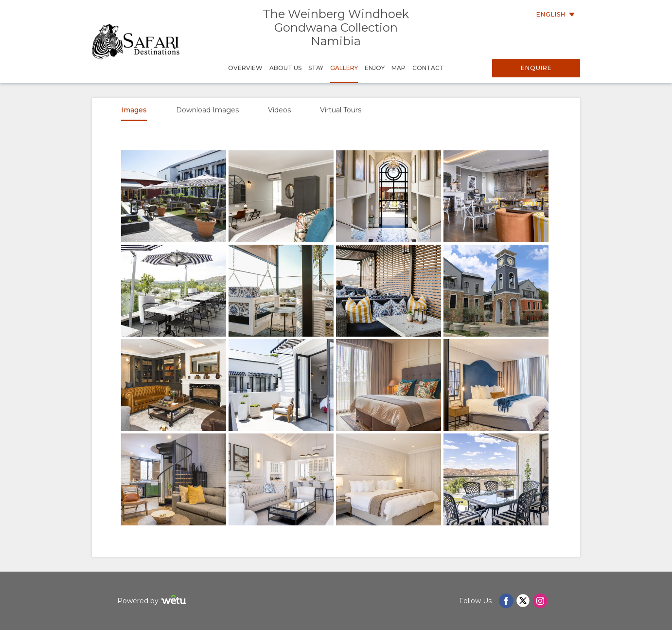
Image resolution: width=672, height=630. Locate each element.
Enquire (536, 68)
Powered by (153, 601)
